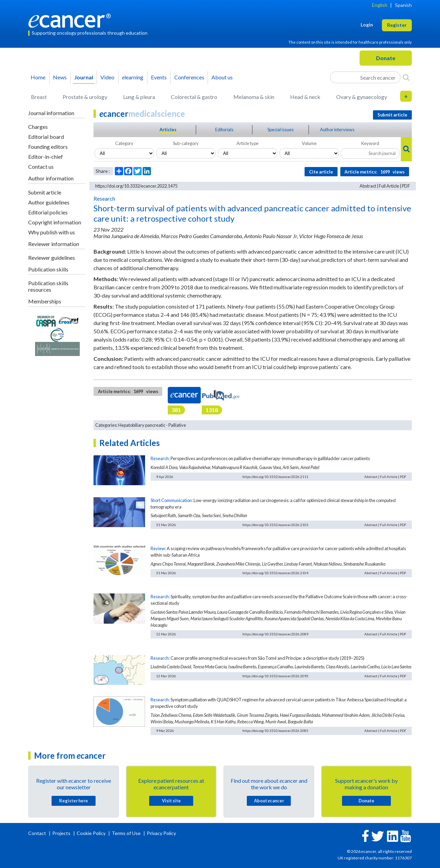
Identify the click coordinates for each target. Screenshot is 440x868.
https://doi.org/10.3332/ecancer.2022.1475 (136, 186)
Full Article (389, 186)
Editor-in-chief (46, 157)
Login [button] (367, 25)
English (380, 5)
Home (38, 77)
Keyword (370, 143)
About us (222, 77)
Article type (247, 143)
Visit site (171, 801)
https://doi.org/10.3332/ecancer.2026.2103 (275, 525)
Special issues (280, 130)
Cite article (321, 172)
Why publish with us (52, 232)
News (60, 77)
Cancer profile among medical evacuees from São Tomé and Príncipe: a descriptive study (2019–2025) (267, 658)
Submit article (45, 192)
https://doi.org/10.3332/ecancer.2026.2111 (275, 477)
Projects (62, 833)
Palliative (177, 425)
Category (124, 143)
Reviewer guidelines (52, 258)
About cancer (269, 801)
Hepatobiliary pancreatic (142, 425)
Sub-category (186, 143)
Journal (84, 77)
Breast (39, 97)
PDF (406, 186)
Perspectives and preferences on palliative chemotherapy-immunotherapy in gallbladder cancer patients (270, 458)
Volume (309, 143)
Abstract (368, 186)
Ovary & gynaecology (362, 97)
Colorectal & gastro (194, 97)
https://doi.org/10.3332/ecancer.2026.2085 (275, 731)
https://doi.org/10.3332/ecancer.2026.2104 (275, 573)
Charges (38, 127)
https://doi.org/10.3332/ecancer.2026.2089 (275, 634)
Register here (74, 801)
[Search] (406, 77)
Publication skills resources (48, 286)
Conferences (189, 77)
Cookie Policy (91, 833)
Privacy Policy (161, 833)
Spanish (403, 5)
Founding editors (48, 147)
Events (159, 77)
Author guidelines (49, 202)
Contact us (41, 166)
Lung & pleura (139, 97)
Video (107, 77)
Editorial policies (48, 212)
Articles (168, 130)
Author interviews (337, 130)
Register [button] (397, 25)
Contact (38, 833)
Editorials (224, 130)
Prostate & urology (85, 97)
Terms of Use (126, 833)
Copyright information (55, 222)
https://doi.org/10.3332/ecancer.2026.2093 (275, 676)
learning (133, 77)
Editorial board (46, 137)
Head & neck (305, 97)
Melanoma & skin (254, 97)
